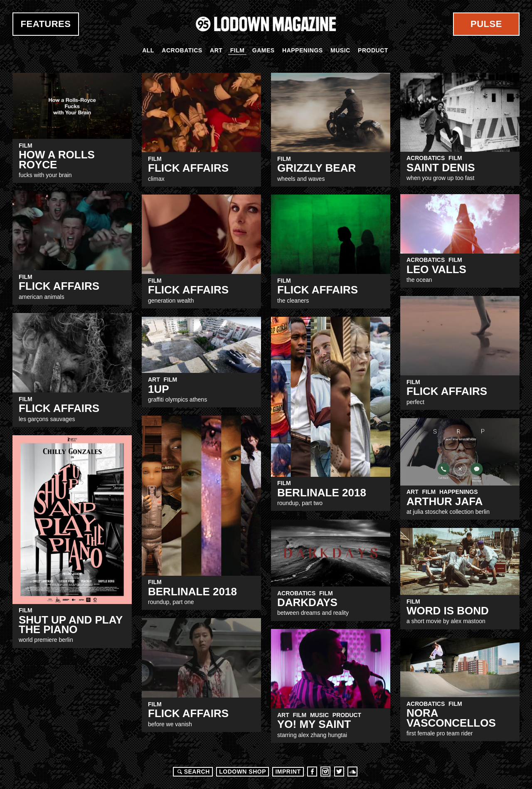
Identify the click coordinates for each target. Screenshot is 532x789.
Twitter (339, 772)
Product (373, 50)
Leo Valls (436, 269)
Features (46, 24)
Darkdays (307, 602)
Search (192, 772)
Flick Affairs (188, 168)
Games (264, 50)
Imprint (288, 772)
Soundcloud (352, 772)
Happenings (303, 50)
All (148, 50)
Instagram (325, 772)
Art (216, 50)
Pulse (486, 24)
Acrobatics (182, 50)
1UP (159, 389)
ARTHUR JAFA (445, 501)
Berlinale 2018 (322, 493)
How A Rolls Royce (57, 159)
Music (340, 50)
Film (238, 50)
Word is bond (448, 611)
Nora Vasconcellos (451, 718)
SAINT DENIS (441, 168)
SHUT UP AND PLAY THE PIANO (71, 625)
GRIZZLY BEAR (316, 168)
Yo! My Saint (314, 724)
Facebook (312, 772)
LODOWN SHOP (243, 772)
